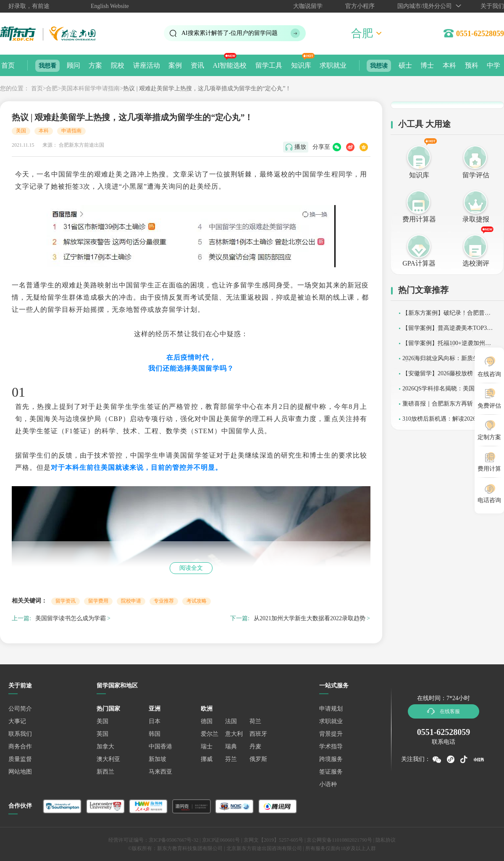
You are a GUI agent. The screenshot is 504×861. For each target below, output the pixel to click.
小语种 (328, 784)
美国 (21, 131)
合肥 (52, 88)
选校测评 (476, 263)
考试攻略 (197, 601)
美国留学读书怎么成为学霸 (71, 618)
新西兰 (105, 772)
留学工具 (269, 65)
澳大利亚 (108, 759)
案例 (175, 65)
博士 (427, 65)
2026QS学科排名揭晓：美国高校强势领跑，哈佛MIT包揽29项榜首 (447, 391)
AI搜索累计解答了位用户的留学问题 (230, 33)
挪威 (207, 759)
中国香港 (160, 746)
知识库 (301, 65)
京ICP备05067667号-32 (174, 840)
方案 (95, 65)
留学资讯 (66, 601)
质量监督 (20, 759)
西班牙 (258, 734)
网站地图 (20, 772)
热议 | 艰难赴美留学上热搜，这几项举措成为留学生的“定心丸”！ (207, 88)
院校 (118, 65)
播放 (300, 147)
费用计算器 (419, 219)
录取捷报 (476, 219)
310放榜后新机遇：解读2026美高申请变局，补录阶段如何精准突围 (448, 422)
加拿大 (105, 746)
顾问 (73, 65)
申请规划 (331, 709)
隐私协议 (386, 840)
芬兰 (231, 759)
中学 (493, 65)
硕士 (405, 65)
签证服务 (331, 772)
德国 (207, 721)
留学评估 (476, 175)
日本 (155, 721)
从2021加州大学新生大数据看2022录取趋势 (310, 618)
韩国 (155, 734)
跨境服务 (331, 759)
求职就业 (333, 65)
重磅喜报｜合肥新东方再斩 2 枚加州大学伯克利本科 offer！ (446, 407)
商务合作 (20, 746)
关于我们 (492, 6)
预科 (472, 65)
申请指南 (71, 131)
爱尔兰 (210, 734)
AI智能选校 (230, 65)
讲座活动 (147, 65)
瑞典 (231, 746)
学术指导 (331, 746)
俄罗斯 (258, 759)
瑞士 (207, 746)
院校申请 (131, 601)
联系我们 (20, 734)
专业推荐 (164, 601)
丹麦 (255, 746)
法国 (231, 721)
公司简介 (20, 709)
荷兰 (255, 721)
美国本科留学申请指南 (90, 88)
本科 (449, 65)
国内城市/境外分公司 (425, 6)
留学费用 (98, 601)
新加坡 (157, 759)
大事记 (17, 721)
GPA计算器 (419, 263)
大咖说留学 (308, 6)
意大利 (234, 734)
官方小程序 (360, 6)
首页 (8, 65)
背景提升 (331, 734)
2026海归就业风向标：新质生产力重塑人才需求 (446, 361)
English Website (110, 6)
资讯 (197, 65)
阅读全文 (191, 568)
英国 (102, 734)
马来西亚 (160, 772)
